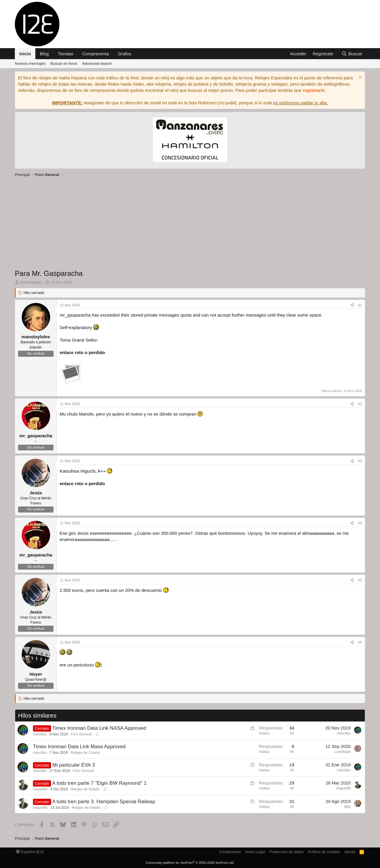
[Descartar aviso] (359, 78)
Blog (44, 54)
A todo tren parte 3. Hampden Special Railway (104, 802)
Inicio (25, 54)
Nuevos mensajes (30, 63)
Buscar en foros (64, 63)
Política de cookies (324, 852)
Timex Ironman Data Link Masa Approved (79, 747)
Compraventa (96, 54)
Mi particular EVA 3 (73, 765)
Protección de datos (287, 852)
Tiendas (65, 54)
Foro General (81, 734)
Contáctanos (230, 852)
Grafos (125, 54)
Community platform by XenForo (190, 863)
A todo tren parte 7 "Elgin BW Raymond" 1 (99, 783)
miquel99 (40, 789)
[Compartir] (352, 305)
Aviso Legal (255, 852)
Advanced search (97, 63)
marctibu (40, 734)
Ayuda (350, 852)
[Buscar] (352, 54)
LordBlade (342, 752)
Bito (347, 807)
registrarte (314, 90)
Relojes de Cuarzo (85, 753)
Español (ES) (30, 852)
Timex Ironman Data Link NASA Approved (99, 728)
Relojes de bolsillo (85, 789)
